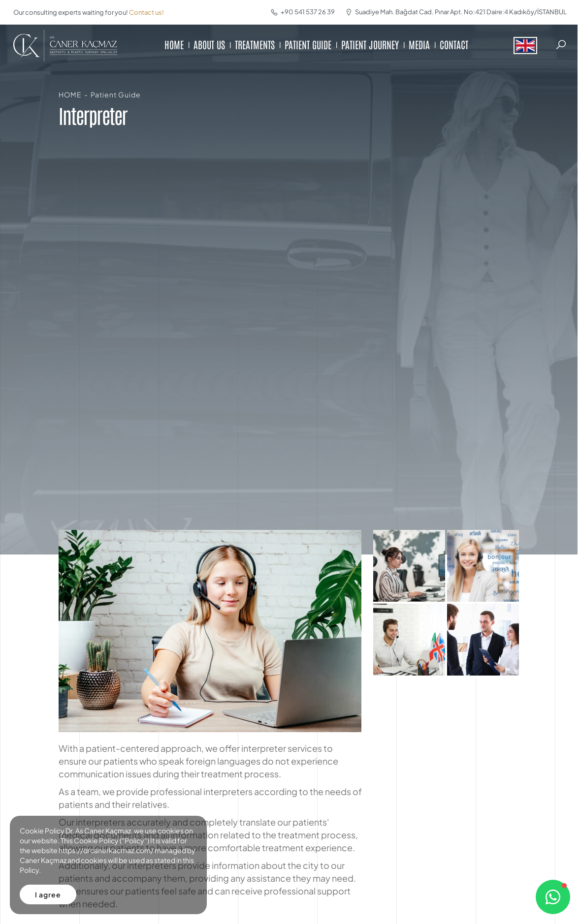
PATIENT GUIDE (308, 44)
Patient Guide (116, 94)
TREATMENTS (255, 44)
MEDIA (419, 44)
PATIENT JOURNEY (370, 44)
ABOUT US (209, 44)
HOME (174, 44)
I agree (48, 894)
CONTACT (454, 44)
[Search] (561, 45)
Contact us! (146, 12)
